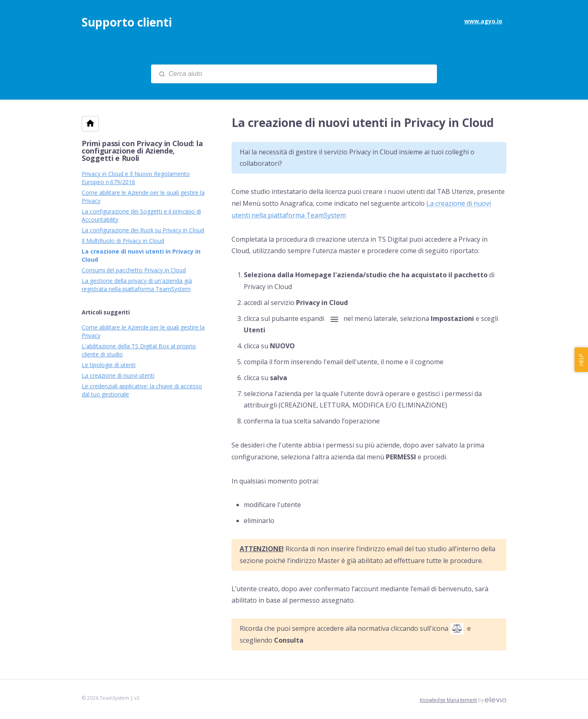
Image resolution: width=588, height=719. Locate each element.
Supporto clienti (127, 22)
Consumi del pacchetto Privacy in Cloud (134, 270)
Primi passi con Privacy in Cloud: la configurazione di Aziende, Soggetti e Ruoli (142, 151)
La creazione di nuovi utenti (118, 375)
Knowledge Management (448, 700)
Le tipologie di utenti (109, 365)
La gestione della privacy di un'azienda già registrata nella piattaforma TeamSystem (137, 285)
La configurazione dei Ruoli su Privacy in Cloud (143, 230)
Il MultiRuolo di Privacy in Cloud (123, 241)
